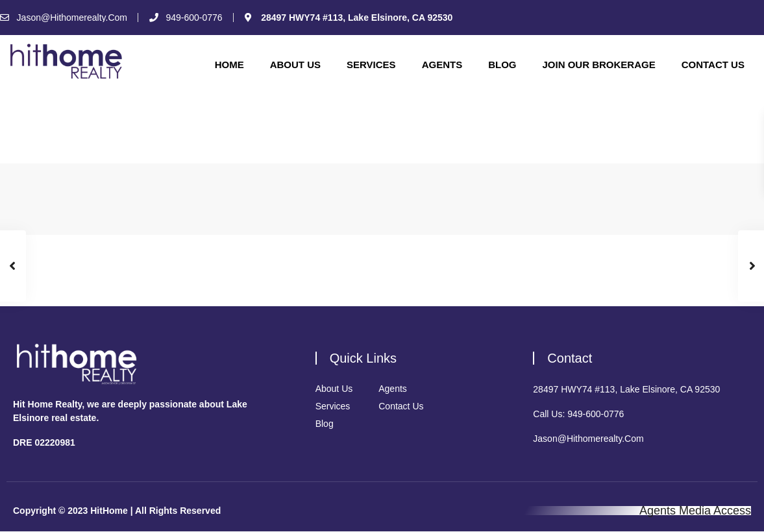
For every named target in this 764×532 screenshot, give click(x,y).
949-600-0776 (596, 414)
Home (229, 65)
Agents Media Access (695, 511)
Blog (502, 65)
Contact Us (713, 65)
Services (371, 65)
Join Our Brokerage (598, 65)
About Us (295, 65)
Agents (442, 65)
